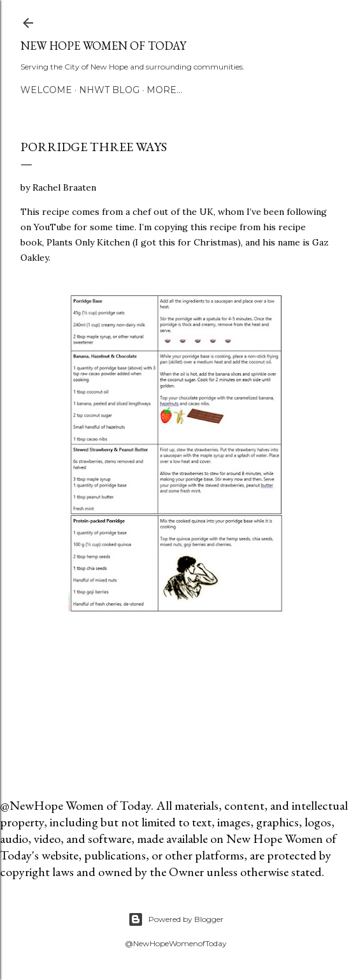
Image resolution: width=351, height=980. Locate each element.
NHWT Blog (109, 90)
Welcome (46, 90)
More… (164, 90)
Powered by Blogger (176, 919)
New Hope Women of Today (103, 46)
